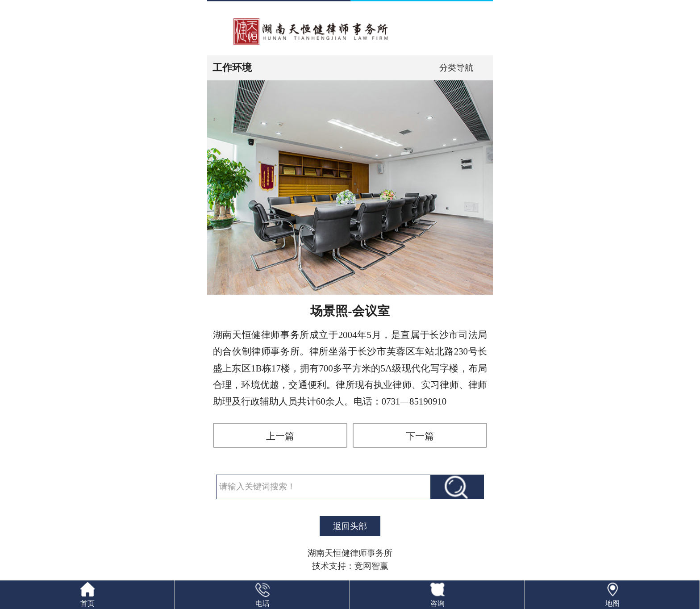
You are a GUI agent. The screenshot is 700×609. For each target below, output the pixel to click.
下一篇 (420, 436)
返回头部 (350, 526)
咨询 (437, 603)
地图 (612, 603)
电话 (262, 603)
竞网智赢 (371, 566)
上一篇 (280, 436)
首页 (87, 603)
